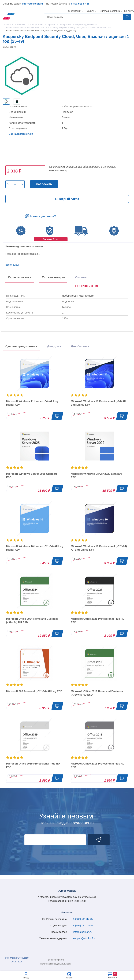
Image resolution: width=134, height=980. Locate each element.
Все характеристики (21, 134)
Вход (26, 978)
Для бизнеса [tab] (80, 346)
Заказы (69, 978)
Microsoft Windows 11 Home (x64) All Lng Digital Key (32, 403)
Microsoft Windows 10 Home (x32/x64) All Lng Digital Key (35, 548)
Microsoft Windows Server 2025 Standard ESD (32, 475)
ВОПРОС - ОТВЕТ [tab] (88, 286)
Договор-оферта (56, 960)
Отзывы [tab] (81, 277)
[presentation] (88, 287)
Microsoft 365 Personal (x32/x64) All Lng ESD (34, 691)
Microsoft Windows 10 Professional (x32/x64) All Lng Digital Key (99, 548)
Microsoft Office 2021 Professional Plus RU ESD (98, 620)
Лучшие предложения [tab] (21, 346)
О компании (75, 11)
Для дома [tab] (54, 346)
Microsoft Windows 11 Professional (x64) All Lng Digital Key (98, 403)
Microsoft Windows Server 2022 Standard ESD (97, 475)
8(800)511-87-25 (80, 4)
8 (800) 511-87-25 (83, 919)
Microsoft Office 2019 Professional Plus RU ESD (33, 765)
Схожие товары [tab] (53, 277)
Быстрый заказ (67, 199)
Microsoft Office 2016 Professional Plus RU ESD (98, 765)
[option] (6, 102)
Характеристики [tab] (20, 277)
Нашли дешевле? (43, 216)
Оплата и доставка (109, 11)
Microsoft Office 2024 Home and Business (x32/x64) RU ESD (32, 620)
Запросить (44, 184)
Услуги (90, 11)
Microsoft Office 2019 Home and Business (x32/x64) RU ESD (97, 693)
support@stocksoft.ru (85, 938)
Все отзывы (12, 265)
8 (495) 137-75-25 (83, 926)
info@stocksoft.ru (32, 4)
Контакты (129, 11)
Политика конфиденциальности (56, 964)
